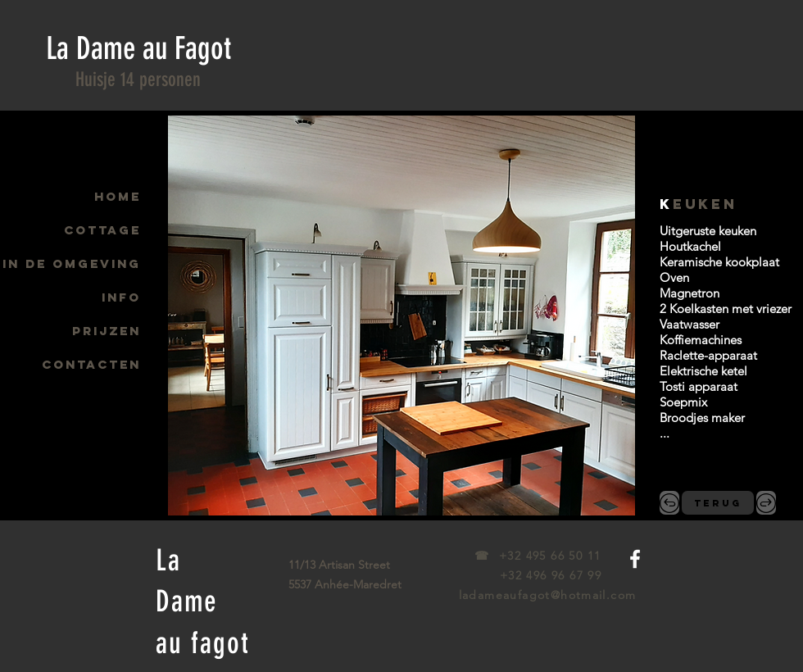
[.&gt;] (766, 503)
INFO (121, 297)
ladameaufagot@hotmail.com (548, 595)
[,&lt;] (669, 503)
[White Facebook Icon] (635, 559)
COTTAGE (102, 230)
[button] (401, 316)
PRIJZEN (107, 331)
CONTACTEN (91, 364)
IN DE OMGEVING (72, 263)
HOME (118, 196)
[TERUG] (718, 503)
